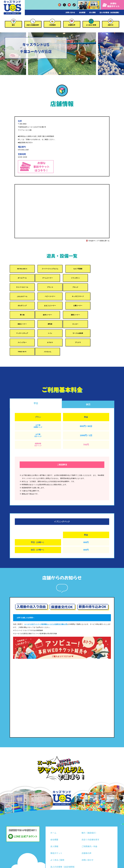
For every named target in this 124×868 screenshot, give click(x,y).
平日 (36, 385)
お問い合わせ (70, 12)
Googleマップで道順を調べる (99, 241)
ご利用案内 (52, 25)
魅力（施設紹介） (89, 815)
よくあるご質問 (91, 25)
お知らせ (111, 25)
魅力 (13, 25)
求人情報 (92, 12)
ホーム (53, 815)
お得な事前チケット (111, 5)
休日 (88, 386)
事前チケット (56, 835)
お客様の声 (72, 25)
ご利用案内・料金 (89, 829)
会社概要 (82, 12)
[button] (49, 73)
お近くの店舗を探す (33, 25)
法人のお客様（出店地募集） (110, 12)
